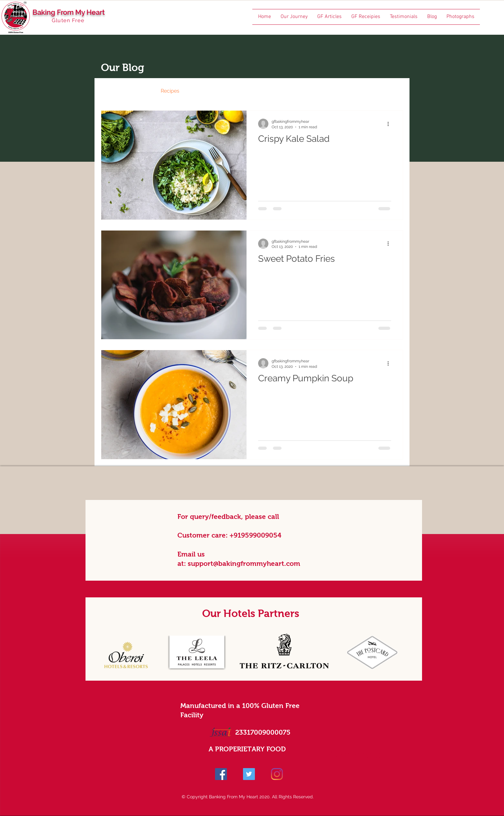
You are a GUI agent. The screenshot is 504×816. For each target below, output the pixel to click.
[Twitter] (249, 774)
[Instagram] (277, 774)
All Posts (111, 91)
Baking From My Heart (69, 12)
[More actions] (390, 124)
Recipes (170, 91)
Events (200, 91)
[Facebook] (221, 774)
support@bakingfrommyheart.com (244, 563)
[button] (395, 92)
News (141, 91)
